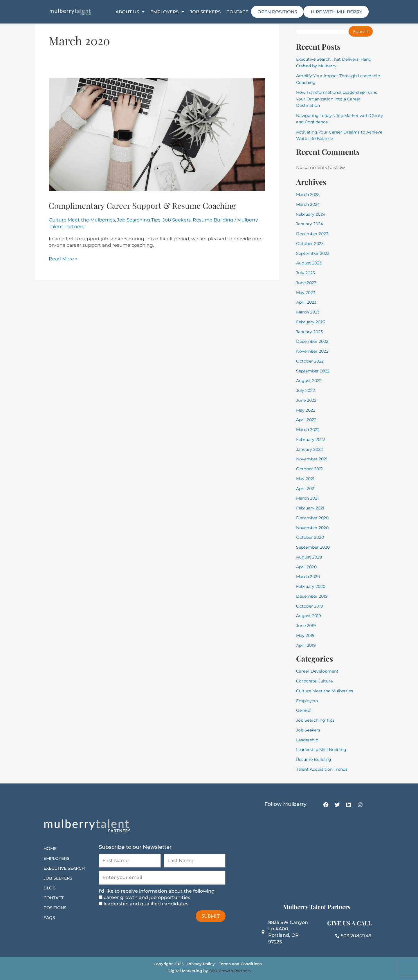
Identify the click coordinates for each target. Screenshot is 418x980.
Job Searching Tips (139, 234)
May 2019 (306, 635)
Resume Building (213, 234)
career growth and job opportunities (147, 897)
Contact (237, 12)
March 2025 (309, 194)
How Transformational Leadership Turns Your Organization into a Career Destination (339, 99)
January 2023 (311, 332)
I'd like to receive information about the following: (157, 891)
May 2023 (306, 292)
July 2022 (306, 390)
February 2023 (312, 322)
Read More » (63, 272)
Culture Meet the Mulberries (82, 234)
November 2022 (313, 351)
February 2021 (311, 508)
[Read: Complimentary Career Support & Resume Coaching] (157, 134)
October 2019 (310, 606)
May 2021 (306, 479)
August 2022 (310, 380)
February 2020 (312, 586)
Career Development (319, 671)
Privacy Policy (201, 964)
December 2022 (313, 341)
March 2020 (309, 576)
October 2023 (311, 243)
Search (365, 31)
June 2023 (307, 283)
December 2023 (313, 234)
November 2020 (314, 528)
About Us (130, 12)
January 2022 (311, 449)
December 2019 (313, 596)
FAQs (49, 918)
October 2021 (310, 469)
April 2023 (307, 302)
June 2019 (307, 625)
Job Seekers (205, 12)
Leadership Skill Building (323, 749)
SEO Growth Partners (230, 971)
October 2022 (311, 361)
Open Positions (277, 12)
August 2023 (310, 263)
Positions (55, 908)
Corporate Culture (316, 681)
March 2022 (309, 429)
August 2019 (309, 616)
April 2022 (307, 420)
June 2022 (307, 400)
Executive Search (64, 868)
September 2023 (314, 253)
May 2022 (307, 410)
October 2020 (311, 537)
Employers (167, 12)
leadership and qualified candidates (146, 904)
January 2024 (311, 224)
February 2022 (312, 439)
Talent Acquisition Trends (324, 769)
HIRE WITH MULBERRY (336, 12)
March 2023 (309, 312)
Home (50, 849)
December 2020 (314, 518)
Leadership (308, 740)
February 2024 (312, 214)
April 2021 (307, 488)
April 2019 (307, 645)
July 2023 (306, 273)
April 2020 (307, 567)
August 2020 (310, 557)
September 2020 (314, 547)
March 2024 (309, 204)
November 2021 (313, 459)
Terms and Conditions (240, 964)
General (305, 710)
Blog (50, 888)
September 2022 (314, 371)
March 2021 (308, 498)
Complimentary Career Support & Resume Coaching (148, 211)
